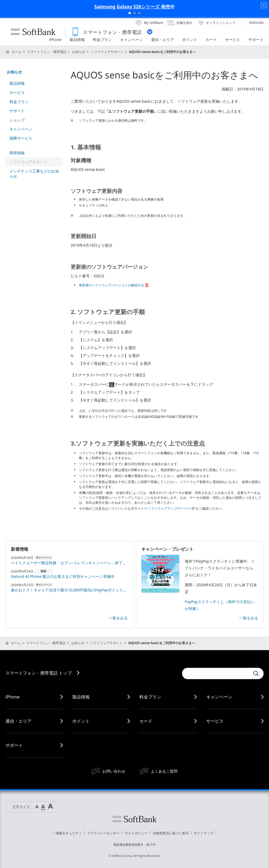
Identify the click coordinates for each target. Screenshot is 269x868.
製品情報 (17, 83)
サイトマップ (204, 833)
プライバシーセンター (103, 833)
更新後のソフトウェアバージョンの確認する (114, 285)
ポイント (81, 721)
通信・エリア (18, 721)
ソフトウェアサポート (107, 52)
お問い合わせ (114, 771)
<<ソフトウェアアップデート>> (169, 508)
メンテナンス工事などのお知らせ (34, 174)
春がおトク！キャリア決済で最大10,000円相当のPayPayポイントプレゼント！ (78, 590)
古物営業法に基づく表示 (171, 833)
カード (146, 721)
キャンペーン (21, 129)
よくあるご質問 (164, 771)
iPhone (12, 697)
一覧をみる (118, 618)
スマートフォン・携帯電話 (47, 52)
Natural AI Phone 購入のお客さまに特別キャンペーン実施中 (63, 576)
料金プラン (19, 102)
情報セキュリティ (69, 833)
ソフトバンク (134, 819)
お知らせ (79, 52)
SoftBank (33, 32)
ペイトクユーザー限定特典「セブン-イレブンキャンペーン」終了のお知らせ (76, 563)
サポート (17, 111)
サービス (17, 93)
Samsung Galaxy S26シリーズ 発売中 (134, 7)
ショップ (17, 120)
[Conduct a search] (216, 673)
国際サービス (21, 138)
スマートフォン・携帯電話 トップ (39, 673)
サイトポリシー (136, 833)
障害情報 (17, 153)
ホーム (17, 52)
